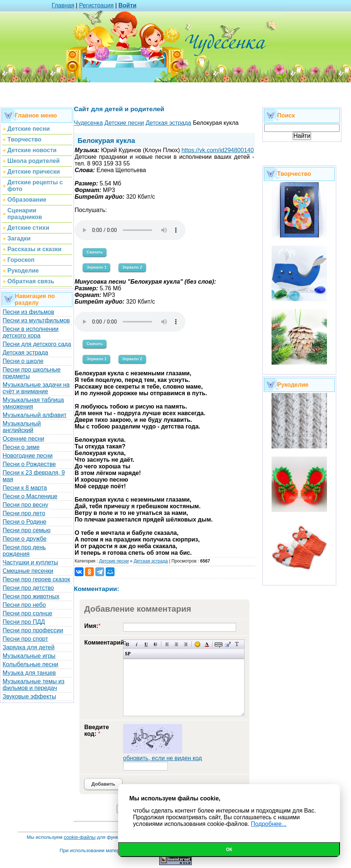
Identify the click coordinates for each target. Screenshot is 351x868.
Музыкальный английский (22, 427)
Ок (229, 850)
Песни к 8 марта (25, 488)
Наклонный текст (137, 644)
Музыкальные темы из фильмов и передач (33, 685)
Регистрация (96, 5)
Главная (63, 5)
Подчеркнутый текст (146, 644)
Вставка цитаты (228, 644)
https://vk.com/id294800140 (218, 150)
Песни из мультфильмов (36, 320)
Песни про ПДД (24, 622)
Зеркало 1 (96, 267)
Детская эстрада (25, 353)
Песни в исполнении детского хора (31, 332)
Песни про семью (27, 530)
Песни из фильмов (28, 312)
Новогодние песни (28, 456)
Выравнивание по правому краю (186, 644)
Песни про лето (24, 513)
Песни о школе (23, 361)
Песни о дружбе (25, 539)
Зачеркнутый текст (155, 644)
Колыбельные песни (30, 664)
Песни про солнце (27, 613)
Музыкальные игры (29, 656)
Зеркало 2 (132, 267)
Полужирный (128, 644)
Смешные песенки (28, 571)
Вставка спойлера (128, 654)
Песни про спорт (25, 639)
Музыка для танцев (29, 673)
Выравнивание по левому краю (167, 644)
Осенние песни (23, 439)
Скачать (95, 252)
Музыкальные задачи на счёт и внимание (36, 388)
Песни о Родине (24, 522)
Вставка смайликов (197, 644)
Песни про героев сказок (36, 579)
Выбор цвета (207, 644)
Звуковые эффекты (29, 696)
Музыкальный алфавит (35, 415)
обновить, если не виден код (163, 758)
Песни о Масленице (30, 496)
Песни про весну (25, 505)
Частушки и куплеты (30, 562)
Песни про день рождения (24, 551)
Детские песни (114, 561)
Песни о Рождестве (29, 464)
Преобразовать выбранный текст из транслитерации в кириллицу (237, 644)
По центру (176, 644)
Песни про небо (24, 605)
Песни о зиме (21, 447)
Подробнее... (269, 824)
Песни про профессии (33, 630)
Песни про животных (31, 596)
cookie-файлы (80, 837)
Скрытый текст (219, 644)
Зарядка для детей (28, 647)
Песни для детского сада (37, 344)
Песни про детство (28, 588)
